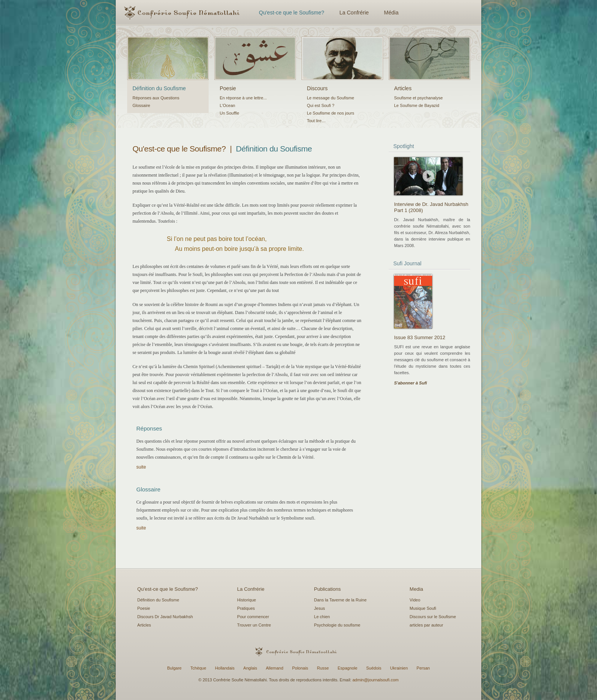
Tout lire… (316, 121)
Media (416, 589)
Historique (247, 600)
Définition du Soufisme (159, 88)
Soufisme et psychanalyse (418, 98)
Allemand (275, 668)
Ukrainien (399, 668)
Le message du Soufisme (330, 98)
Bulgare (174, 668)
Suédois (374, 668)
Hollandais (225, 668)
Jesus (320, 608)
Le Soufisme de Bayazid (417, 105)
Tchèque (198, 668)
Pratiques (246, 608)
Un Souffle (229, 113)
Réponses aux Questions (156, 98)
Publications (327, 589)
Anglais (250, 668)
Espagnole (348, 668)
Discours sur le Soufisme (433, 617)
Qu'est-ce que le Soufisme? (292, 13)
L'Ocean (227, 105)
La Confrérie (354, 13)
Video (415, 600)
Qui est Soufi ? (321, 105)
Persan (423, 668)
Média (391, 13)
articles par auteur (426, 625)
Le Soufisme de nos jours (330, 113)
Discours (317, 88)
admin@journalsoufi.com (376, 680)
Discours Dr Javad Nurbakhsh (165, 617)
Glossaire (141, 105)
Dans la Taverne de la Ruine (340, 600)
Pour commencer (253, 617)
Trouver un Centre (254, 625)
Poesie (228, 88)
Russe (323, 668)
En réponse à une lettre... (243, 98)
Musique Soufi (423, 608)
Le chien (322, 617)
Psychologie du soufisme (337, 625)
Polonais (300, 668)
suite (141, 467)
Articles (403, 88)
